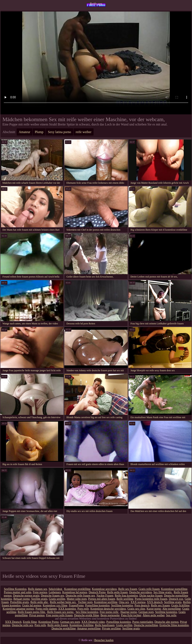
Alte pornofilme (172, 609)
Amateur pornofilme (89, 628)
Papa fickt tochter (131, 615)
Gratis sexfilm (57, 599)
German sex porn (70, 622)
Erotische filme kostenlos (174, 625)
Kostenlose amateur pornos (18, 609)
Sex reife (171, 615)
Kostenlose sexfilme (106, 602)
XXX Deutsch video (93, 622)
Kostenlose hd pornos (75, 592)
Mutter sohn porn (77, 599)
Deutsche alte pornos (166, 622)
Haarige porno (129, 612)
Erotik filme (30, 622)
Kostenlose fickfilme (82, 625)
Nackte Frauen (105, 596)
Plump (39, 132)
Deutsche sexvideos (141, 592)
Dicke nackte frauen (151, 596)
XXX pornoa (138, 602)
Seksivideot (56, 589)
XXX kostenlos (67, 609)
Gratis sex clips (136, 609)
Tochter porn (85, 602)
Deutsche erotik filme (86, 615)
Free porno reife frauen (59, 615)
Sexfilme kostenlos (122, 605)
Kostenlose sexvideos (104, 589)
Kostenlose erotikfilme (77, 589)
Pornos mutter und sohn (18, 592)
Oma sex (124, 602)
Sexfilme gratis (173, 602)
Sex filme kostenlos (87, 612)
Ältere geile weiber (154, 615)
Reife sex (96, 4)
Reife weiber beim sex (63, 602)
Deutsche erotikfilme (64, 628)
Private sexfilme (111, 628)
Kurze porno (154, 609)
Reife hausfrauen (105, 625)
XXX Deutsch (13, 622)
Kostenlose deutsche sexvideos (108, 609)
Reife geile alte (39, 602)
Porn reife (83, 609)
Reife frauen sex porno (61, 612)
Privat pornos (37, 615)
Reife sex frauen (128, 589)
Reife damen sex (38, 589)
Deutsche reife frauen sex (80, 596)
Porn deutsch (142, 605)
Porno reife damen (46, 609)
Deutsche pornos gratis (26, 596)
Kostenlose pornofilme (174, 589)
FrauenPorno (76, 605)
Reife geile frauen (117, 592)
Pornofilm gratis (19, 602)
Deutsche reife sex (23, 625)
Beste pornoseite (110, 615)
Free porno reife (109, 612)
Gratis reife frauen (149, 589)
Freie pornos (40, 592)
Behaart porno (22, 599)
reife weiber (84, 132)
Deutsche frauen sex (53, 596)
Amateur (24, 132)
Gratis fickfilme (180, 605)
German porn (146, 612)
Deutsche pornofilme (146, 625)
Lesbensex (55, 592)
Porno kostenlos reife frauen (151, 599)
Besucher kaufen (104, 640)
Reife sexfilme (125, 599)
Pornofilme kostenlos (97, 605)
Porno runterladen (143, 622)
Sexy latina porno (60, 132)
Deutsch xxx (176, 599)
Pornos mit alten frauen (102, 599)
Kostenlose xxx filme (55, 605)
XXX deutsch (155, 602)
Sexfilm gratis (39, 599)
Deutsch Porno (97, 592)
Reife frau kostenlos (126, 596)
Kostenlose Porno (48, 622)
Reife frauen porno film (32, 612)
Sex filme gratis (163, 592)
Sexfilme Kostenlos (15, 589)
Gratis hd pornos (32, 605)
